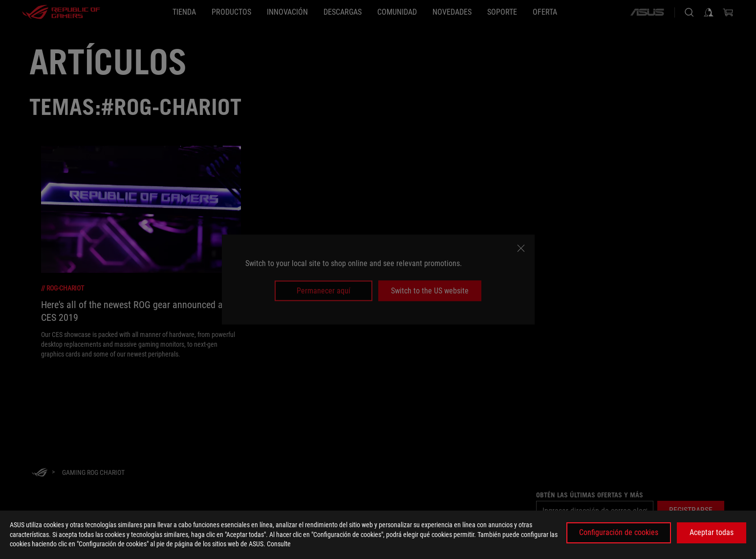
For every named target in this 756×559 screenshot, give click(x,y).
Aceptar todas (712, 532)
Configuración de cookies (619, 532)
